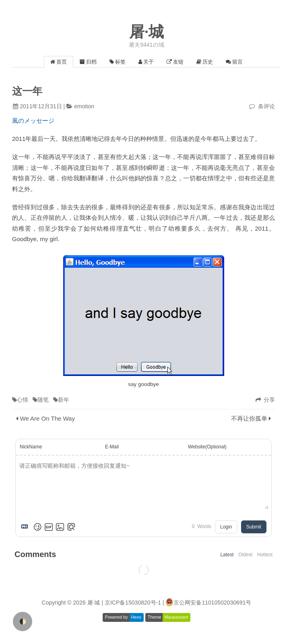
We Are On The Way (47, 418)
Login (226, 527)
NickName (31, 447)
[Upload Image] (60, 527)
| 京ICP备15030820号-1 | (133, 603)
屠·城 (146, 32)
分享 (269, 400)
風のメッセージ (33, 121)
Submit (254, 527)
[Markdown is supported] (26, 527)
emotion (84, 106)
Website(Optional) (207, 447)
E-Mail (112, 447)
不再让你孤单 (249, 418)
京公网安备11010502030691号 (212, 603)
